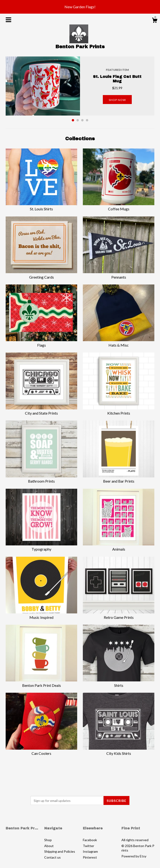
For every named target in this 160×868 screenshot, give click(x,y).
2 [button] (78, 120)
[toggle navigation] (8, 20)
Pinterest (90, 857)
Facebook (90, 840)
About (49, 846)
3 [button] (82, 120)
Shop (48, 840)
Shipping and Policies (60, 851)
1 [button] (73, 120)
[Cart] (155, 21)
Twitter (88, 846)
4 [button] (87, 120)
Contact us (52, 857)
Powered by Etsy (134, 856)
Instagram (90, 851)
